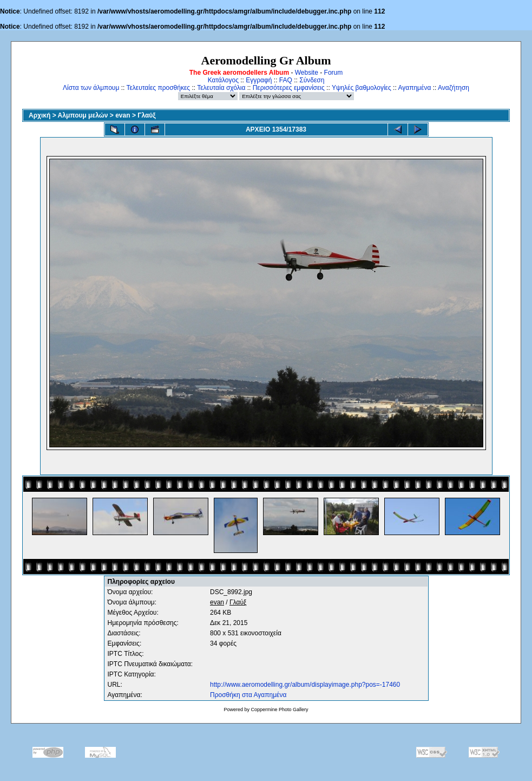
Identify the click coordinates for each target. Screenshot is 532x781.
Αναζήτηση (454, 88)
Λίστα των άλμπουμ (91, 88)
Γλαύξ (146, 115)
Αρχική (40, 115)
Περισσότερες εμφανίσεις (289, 88)
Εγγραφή (259, 80)
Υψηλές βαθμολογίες (362, 88)
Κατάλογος (223, 80)
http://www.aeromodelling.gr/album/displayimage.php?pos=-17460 (305, 685)
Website (307, 73)
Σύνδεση (312, 80)
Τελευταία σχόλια (221, 88)
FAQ (286, 80)
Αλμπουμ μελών (83, 115)
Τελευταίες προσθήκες (158, 88)
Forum (334, 73)
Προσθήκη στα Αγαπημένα (248, 695)
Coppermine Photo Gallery (279, 710)
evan (123, 115)
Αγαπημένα (414, 88)
